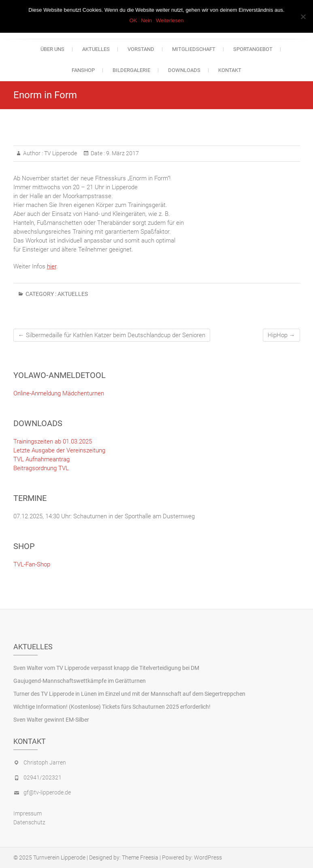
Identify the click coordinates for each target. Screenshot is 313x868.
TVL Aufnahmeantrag (42, 459)
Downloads (184, 70)
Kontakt (230, 70)
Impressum (28, 813)
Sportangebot (253, 49)
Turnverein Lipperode (59, 857)
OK (133, 20)
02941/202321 (43, 777)
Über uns (52, 49)
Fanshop (83, 70)
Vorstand (141, 49)
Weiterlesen (170, 20)
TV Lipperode (60, 153)
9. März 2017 (122, 153)
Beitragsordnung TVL (41, 468)
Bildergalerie (131, 70)
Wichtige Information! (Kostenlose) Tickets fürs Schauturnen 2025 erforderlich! (112, 707)
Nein (146, 20)
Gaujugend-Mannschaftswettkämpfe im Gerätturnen (80, 681)
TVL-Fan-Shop (32, 564)
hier (52, 266)
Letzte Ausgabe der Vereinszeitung (59, 450)
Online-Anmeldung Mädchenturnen (59, 393)
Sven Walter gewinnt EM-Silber (51, 720)
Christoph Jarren (45, 762)
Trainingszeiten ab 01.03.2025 (53, 441)
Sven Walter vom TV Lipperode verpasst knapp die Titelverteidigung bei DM (106, 668)
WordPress (208, 857)
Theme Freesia (140, 857)
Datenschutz (29, 822)
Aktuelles (96, 49)
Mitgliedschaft (194, 49)
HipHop (281, 335)
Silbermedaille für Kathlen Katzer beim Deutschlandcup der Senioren (112, 335)
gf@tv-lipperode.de (47, 792)
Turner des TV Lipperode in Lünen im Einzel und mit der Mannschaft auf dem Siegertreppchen (129, 694)
